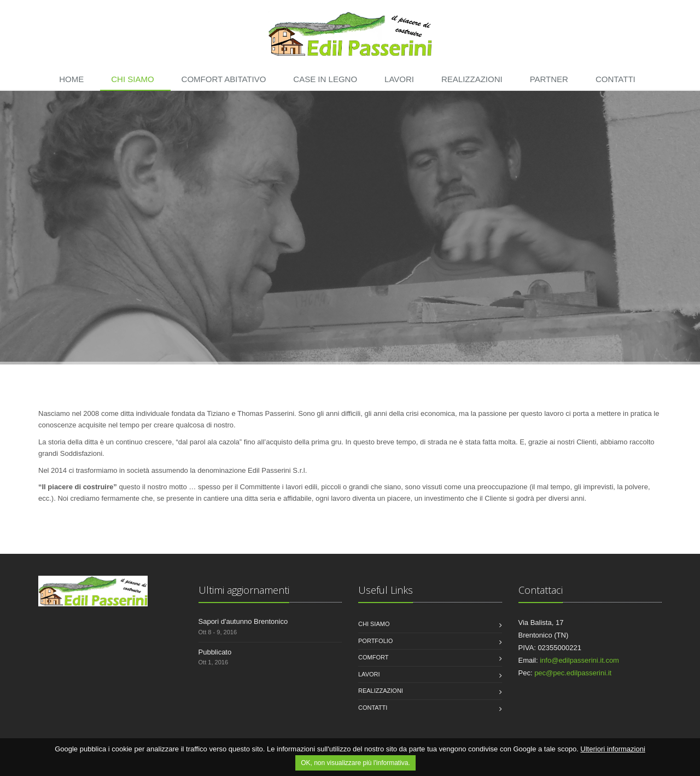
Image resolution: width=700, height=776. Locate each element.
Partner (549, 79)
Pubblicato (215, 652)
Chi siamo (132, 79)
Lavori (399, 79)
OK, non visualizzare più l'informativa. (355, 763)
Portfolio (375, 641)
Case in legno (325, 79)
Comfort (373, 657)
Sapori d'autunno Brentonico (243, 621)
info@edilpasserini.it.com (579, 660)
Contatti (616, 79)
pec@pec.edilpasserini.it (573, 673)
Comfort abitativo (224, 79)
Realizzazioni (472, 79)
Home (71, 79)
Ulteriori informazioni (612, 749)
